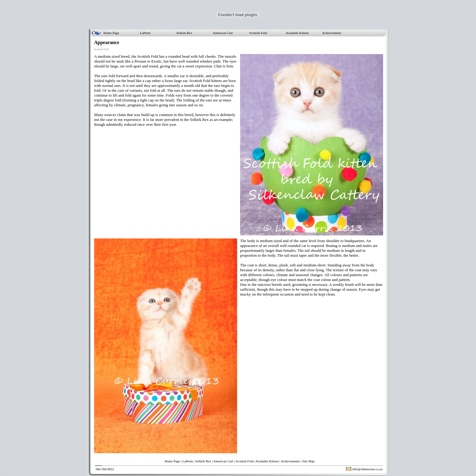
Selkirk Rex (184, 33)
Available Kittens (297, 33)
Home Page (111, 33)
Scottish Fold (258, 33)
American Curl (223, 33)
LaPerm (145, 33)
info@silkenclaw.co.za (367, 469)
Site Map (308, 461)
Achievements (332, 33)
